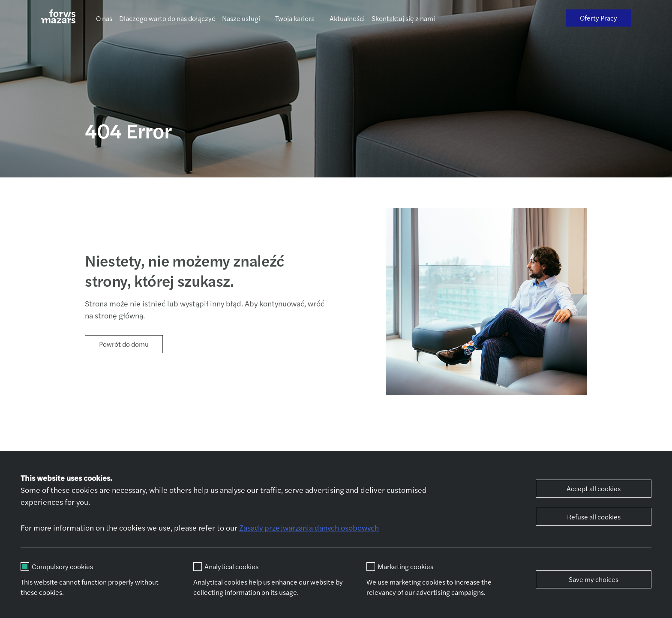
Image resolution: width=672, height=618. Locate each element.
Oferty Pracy (598, 18)
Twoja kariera (295, 18)
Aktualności (347, 18)
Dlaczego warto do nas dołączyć (167, 18)
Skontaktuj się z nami (403, 18)
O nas (104, 18)
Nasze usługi (241, 18)
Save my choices (594, 579)
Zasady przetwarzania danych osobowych (309, 527)
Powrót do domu (124, 344)
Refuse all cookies (594, 517)
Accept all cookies (594, 488)
